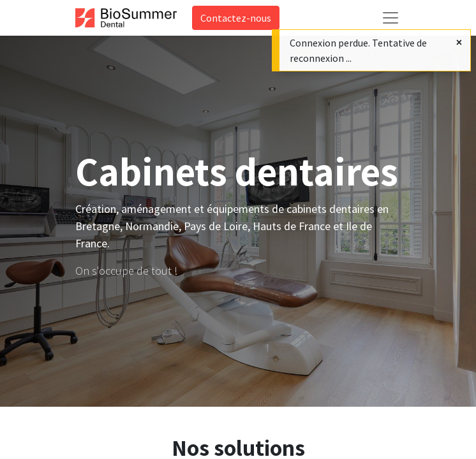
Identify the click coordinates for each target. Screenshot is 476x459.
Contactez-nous (236, 18)
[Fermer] (459, 42)
